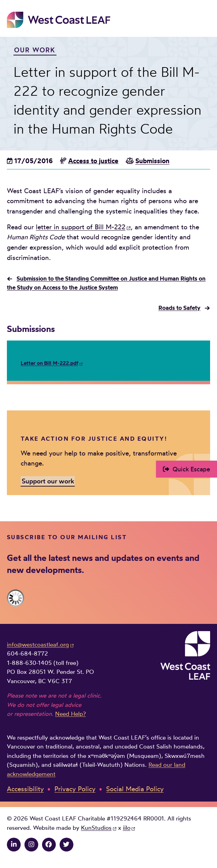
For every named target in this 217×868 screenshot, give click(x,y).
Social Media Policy (135, 789)
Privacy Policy (75, 789)
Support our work (48, 481)
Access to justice (93, 161)
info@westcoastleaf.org (38, 645)
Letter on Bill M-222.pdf (49, 363)
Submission (152, 161)
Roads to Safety (179, 308)
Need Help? (70, 714)
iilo (127, 828)
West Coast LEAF (59, 20)
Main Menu (205, 20)
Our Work (35, 50)
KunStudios (96, 828)
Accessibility (25, 789)
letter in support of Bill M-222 (81, 227)
